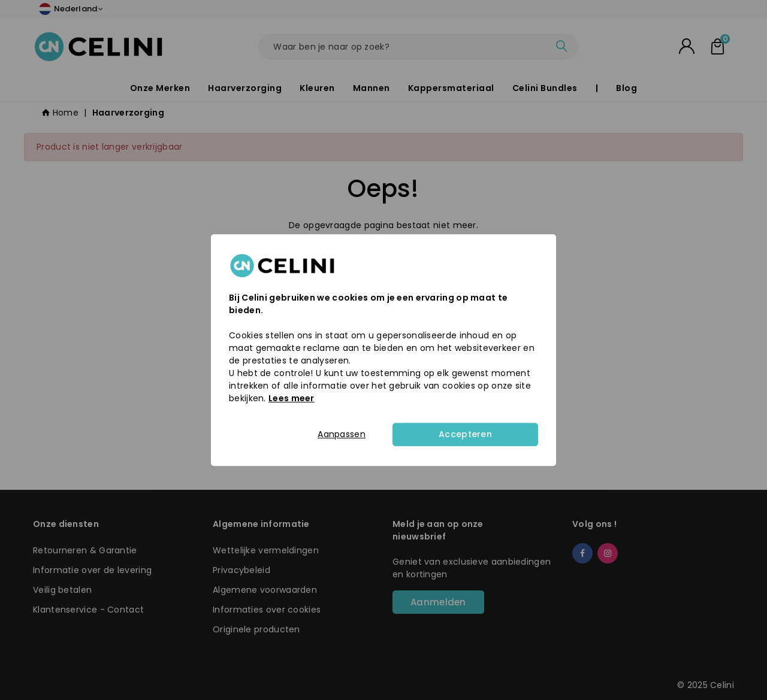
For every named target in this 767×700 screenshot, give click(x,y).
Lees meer (292, 398)
